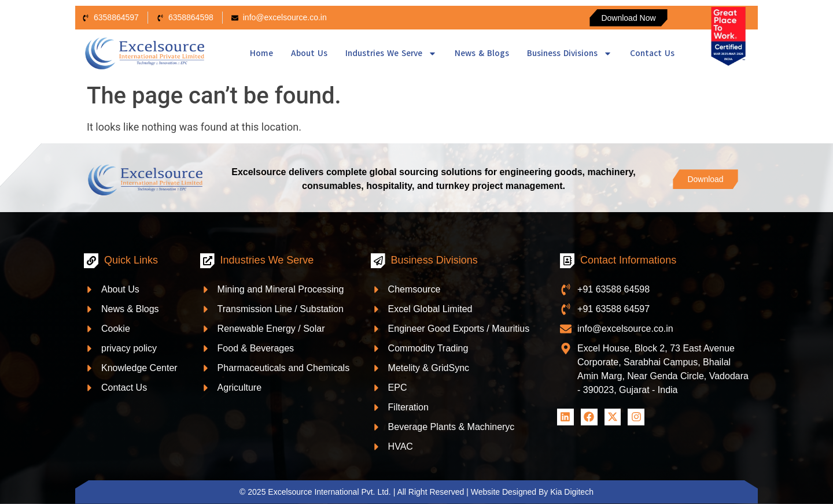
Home (261, 53)
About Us (309, 53)
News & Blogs (482, 53)
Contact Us (652, 53)
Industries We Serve (391, 53)
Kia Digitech (572, 492)
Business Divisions (570, 53)
